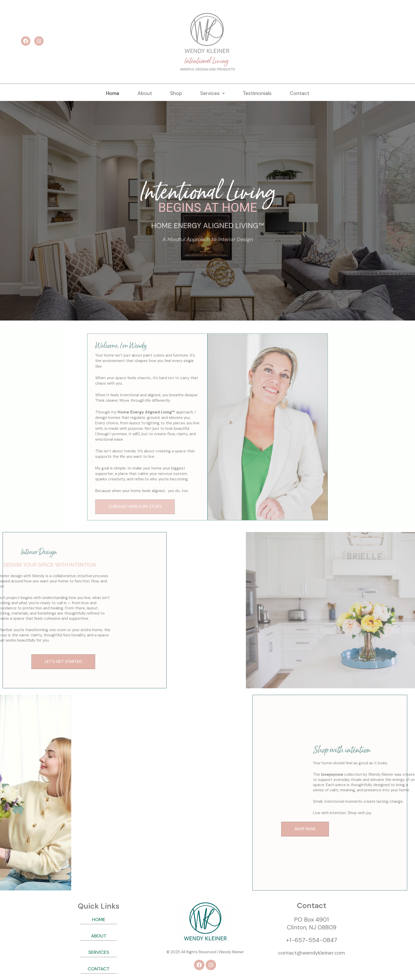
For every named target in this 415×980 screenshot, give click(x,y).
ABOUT (99, 936)
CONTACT (99, 969)
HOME (99, 920)
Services (212, 93)
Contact (299, 93)
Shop (176, 93)
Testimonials (257, 93)
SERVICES (99, 952)
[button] (212, 93)
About (145, 93)
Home (113, 93)
